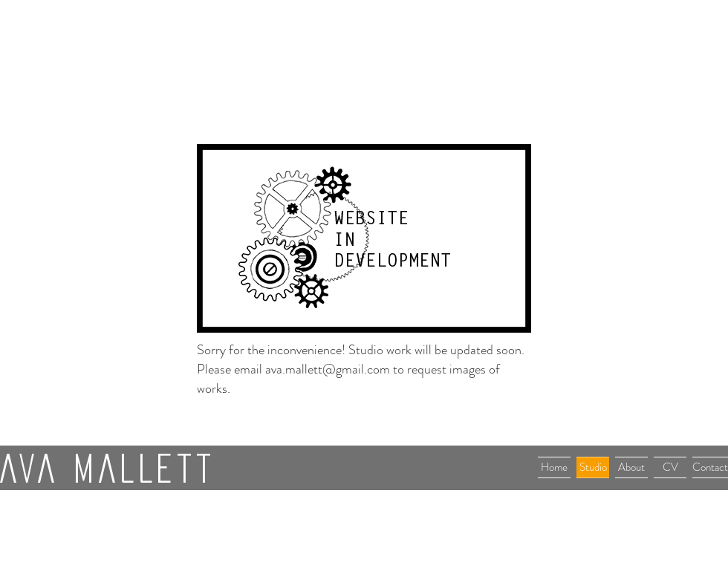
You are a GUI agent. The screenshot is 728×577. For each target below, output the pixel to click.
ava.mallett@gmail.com (328, 369)
